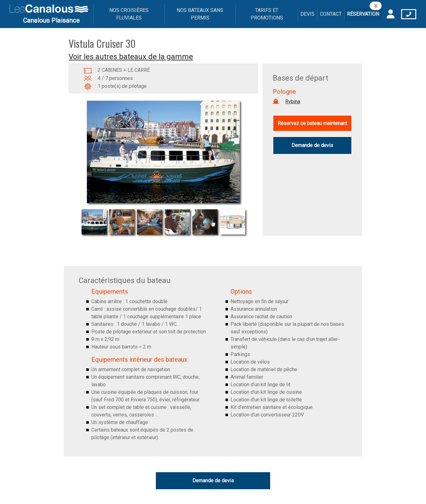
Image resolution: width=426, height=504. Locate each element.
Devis (307, 14)
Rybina (293, 102)
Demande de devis (312, 145)
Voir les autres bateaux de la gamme (131, 57)
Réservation (363, 14)
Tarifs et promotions (267, 14)
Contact (331, 14)
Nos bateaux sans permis (200, 14)
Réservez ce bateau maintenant (312, 123)
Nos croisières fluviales (129, 14)
